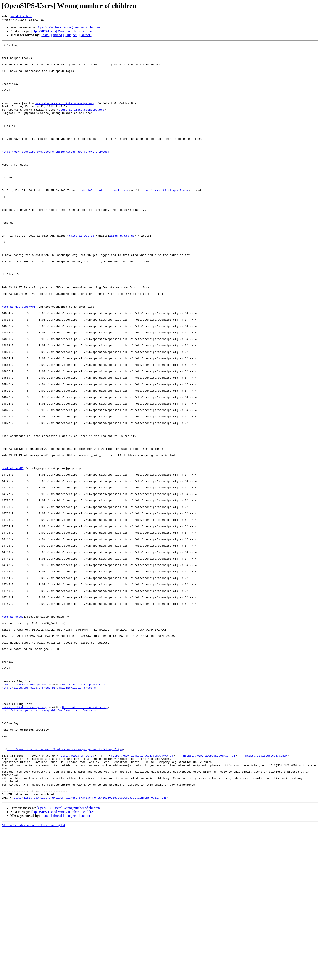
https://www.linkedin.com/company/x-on (142, 898)
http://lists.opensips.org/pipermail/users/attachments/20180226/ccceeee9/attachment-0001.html (89, 949)
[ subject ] (72, 35)
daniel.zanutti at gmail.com (105, 220)
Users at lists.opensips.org (24, 813)
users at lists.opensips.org (82, 123)
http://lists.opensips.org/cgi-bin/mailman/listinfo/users (49, 817)
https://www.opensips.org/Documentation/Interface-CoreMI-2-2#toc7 (55, 174)
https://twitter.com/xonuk (266, 898)
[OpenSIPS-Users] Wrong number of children (68, 27)
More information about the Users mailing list (33, 976)
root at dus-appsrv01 (19, 360)
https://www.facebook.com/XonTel (209, 898)
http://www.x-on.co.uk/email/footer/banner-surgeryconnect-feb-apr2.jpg (65, 890)
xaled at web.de (21, 16)
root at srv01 (13, 553)
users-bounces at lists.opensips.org (65, 115)
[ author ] (86, 35)
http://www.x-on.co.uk (76, 898)
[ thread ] (58, 35)
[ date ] (46, 35)
